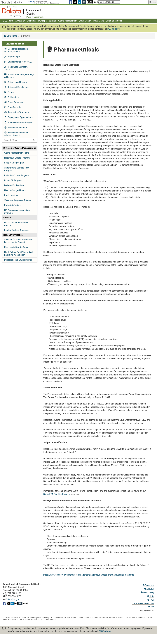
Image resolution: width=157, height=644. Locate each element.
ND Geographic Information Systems (17, 212)
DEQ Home (8, 21)
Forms (9, 92)
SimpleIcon (120, 617)
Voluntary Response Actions (18, 200)
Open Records (13, 107)
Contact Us (148, 585)
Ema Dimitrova (24, 619)
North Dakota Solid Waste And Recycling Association (18, 254)
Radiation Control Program (16, 175)
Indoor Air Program (13, 180)
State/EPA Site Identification (57, 494)
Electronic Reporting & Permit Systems (16, 50)
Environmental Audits (16, 128)
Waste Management (68, 21)
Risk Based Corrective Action (16, 68)
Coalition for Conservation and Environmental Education (18, 241)
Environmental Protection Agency (16, 224)
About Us (149, 589)
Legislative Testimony (17, 112)
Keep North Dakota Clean (16, 247)
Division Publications (14, 185)
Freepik (68, 617)
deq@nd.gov (13, 599)
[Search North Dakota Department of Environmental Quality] (135, 2)
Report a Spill (12, 57)
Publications (12, 97)
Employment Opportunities (18, 117)
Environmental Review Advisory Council (16, 134)
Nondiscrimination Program (19, 122)
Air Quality (20, 21)
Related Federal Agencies (16, 230)
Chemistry (31, 21)
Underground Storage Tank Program (17, 169)
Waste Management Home (17, 153)
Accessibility (148, 592)
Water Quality (85, 21)
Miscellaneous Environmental (18, 260)
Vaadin (135, 617)
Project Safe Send (13, 205)
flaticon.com (25, 617)
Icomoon (80, 617)
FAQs (151, 600)
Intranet (151, 607)
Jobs (151, 596)
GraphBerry (142, 617)
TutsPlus (128, 617)
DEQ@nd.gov (113, 29)
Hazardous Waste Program (17, 158)
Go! (34, 140)
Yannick (112, 617)
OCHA (74, 617)
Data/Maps (99, 21)
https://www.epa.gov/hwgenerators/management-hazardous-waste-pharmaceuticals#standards (89, 575)
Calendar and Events (15, 82)
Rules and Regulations (16, 87)
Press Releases (14, 102)
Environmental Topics (18, 62)
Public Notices (11, 195)
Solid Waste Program (14, 163)
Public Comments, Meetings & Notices (19, 76)
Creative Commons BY (43, 617)
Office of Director (114, 21)
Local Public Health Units (143, 603)
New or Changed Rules (15, 190)
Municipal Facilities (47, 21)
